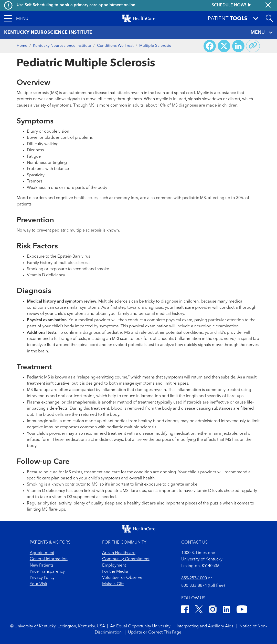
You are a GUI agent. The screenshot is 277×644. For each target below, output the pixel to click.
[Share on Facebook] (210, 46)
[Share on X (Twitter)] (224, 46)
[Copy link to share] (253, 46)
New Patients (42, 566)
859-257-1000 (194, 578)
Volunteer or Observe (122, 578)
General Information (49, 559)
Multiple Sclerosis (155, 46)
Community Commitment (126, 559)
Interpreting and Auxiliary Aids (205, 626)
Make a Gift (113, 584)
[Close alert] (268, 5)
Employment (114, 566)
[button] (16, 18)
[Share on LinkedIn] (238, 46)
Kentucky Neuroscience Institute (62, 46)
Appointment (42, 553)
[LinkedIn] (226, 610)
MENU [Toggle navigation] (262, 33)
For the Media (115, 572)
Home (22, 46)
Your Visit (38, 584)
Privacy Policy (42, 578)
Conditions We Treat (115, 46)
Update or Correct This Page (155, 632)
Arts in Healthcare (119, 553)
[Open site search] (269, 18)
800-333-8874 (194, 586)
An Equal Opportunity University (141, 626)
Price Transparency (47, 572)
